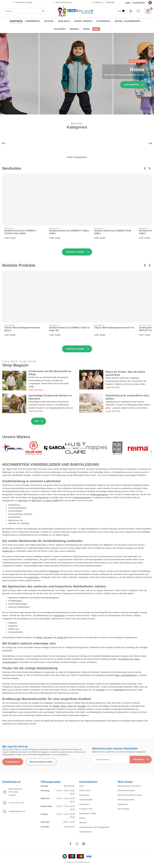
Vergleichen (123, 804)
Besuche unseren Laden (41, 762)
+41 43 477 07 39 (16, 803)
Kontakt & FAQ (86, 809)
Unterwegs (103, 21)
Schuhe (49, 21)
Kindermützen (33, 577)
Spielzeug (64, 21)
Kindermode (33, 21)
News (86, 29)
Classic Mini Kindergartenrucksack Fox (114, 328)
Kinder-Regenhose (40, 497)
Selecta (39, 637)
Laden (128, 3)
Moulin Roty (62, 637)
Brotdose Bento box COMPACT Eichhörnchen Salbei (20, 232)
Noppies (56, 706)
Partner (82, 818)
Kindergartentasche (99, 494)
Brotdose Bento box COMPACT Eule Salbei (113, 232)
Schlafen (59, 29)
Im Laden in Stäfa (51, 501)
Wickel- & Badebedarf (127, 21)
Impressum (84, 804)
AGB (81, 786)
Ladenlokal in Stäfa (88, 813)
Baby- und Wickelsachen (126, 675)
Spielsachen (59, 615)
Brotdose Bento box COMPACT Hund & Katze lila (69, 329)
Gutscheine (84, 795)
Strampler (101, 690)
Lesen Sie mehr (36, 390)
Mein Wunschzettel (126, 800)
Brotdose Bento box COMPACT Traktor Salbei (69, 232)
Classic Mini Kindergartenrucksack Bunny (22, 329)
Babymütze (23, 501)
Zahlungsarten (85, 832)
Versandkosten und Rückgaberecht (94, 827)
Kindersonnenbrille (82, 497)
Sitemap (83, 823)
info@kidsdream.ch (17, 811)
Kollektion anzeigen (77, 252)
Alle (39, 421)
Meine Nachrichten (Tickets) (130, 795)
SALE (96, 29)
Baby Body (36, 501)
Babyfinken (119, 690)
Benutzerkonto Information (129, 786)
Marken (74, 29)
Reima (64, 706)
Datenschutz (85, 790)
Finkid (70, 706)
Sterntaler (48, 637)
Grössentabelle (86, 800)
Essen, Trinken (83, 21)
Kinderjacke (54, 571)
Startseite (16, 21)
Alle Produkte (124, 809)
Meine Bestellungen (126, 790)
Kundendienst (139, 3)
